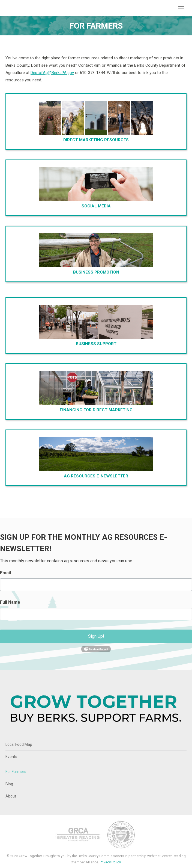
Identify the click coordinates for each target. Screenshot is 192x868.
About (11, 796)
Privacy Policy (110, 862)
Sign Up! (96, 636)
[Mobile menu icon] (181, 8)
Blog (9, 784)
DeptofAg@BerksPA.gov (52, 73)
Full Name (10, 602)
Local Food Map (19, 744)
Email (5, 573)
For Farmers (16, 772)
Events (11, 757)
